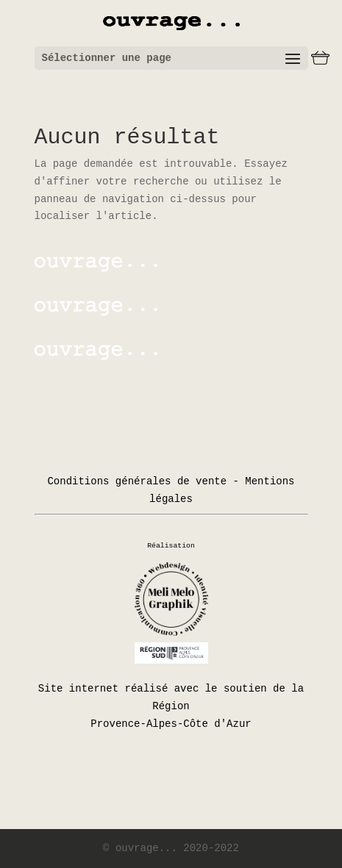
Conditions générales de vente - (143, 481)
